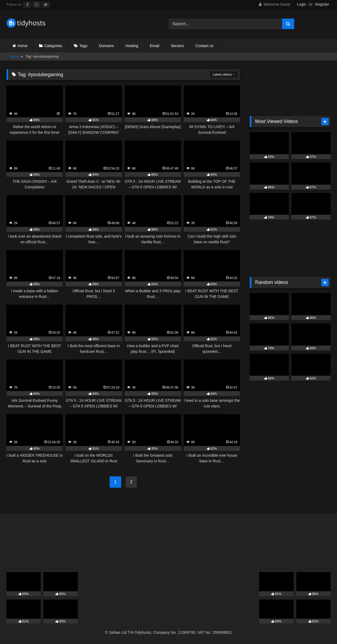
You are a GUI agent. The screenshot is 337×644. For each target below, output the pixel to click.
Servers (177, 46)
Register (322, 4)
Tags (84, 46)
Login (301, 4)
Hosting (132, 46)
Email (154, 46)
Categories (53, 46)
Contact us (204, 46)
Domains (106, 46)
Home (22, 46)
